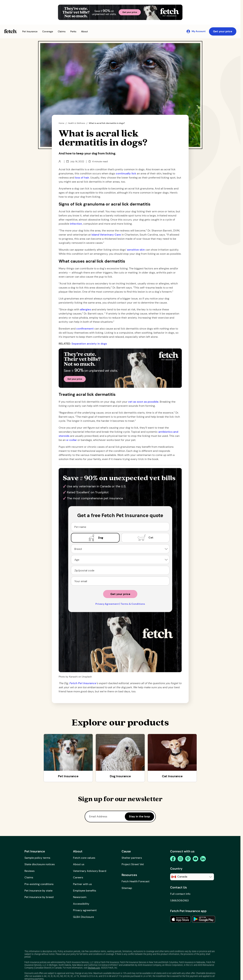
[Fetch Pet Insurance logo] (10, 31)
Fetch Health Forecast (136, 881)
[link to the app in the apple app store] (180, 919)
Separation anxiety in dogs (89, 344)
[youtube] (195, 859)
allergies (86, 309)
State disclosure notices (40, 864)
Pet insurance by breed (39, 897)
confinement (85, 329)
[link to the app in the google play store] (204, 919)
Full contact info (180, 894)
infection (76, 224)
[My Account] (196, 31)
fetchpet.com (94, 968)
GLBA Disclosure (83, 917)
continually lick (126, 173)
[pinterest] (188, 859)
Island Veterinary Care (106, 235)
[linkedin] (203, 859)
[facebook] (173, 859)
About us (79, 864)
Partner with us (82, 884)
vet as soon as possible (143, 402)
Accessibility (81, 904)
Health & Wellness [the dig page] (77, 123)
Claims (29, 877)
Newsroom (80, 897)
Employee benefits (85, 891)
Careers (78, 877)
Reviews (29, 871)
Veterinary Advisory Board (90, 871)
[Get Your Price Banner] (120, 12)
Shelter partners (132, 858)
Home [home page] (61, 123)
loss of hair (82, 178)
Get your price (223, 31)
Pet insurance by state (38, 891)
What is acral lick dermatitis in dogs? (107, 123)
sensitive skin (136, 250)
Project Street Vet (133, 864)
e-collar (72, 440)
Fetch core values (84, 858)
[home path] (83, 683)
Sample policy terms (37, 858)
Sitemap (127, 888)
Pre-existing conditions (39, 884)
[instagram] (180, 859)
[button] (30, 32)
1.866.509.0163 (179, 900)
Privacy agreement (85, 910)
